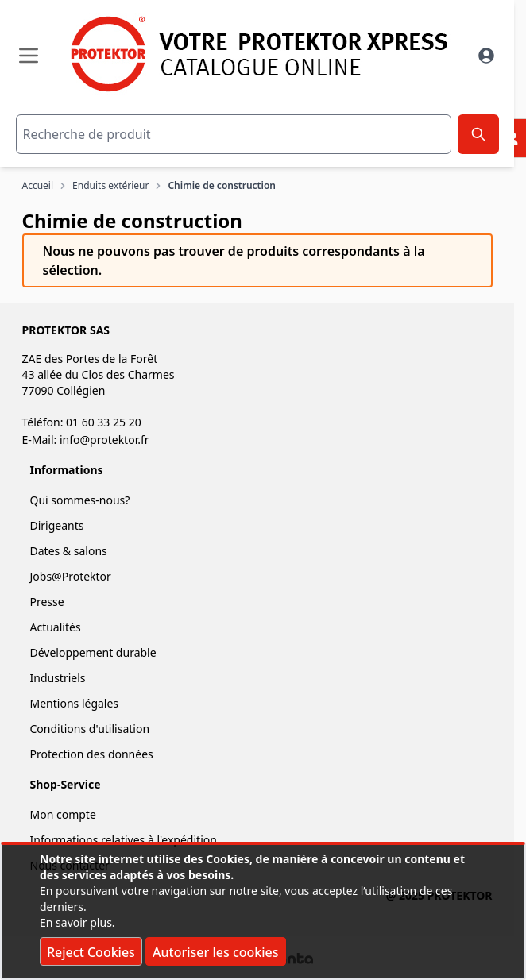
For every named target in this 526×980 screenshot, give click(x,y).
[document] (263, 912)
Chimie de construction (222, 186)
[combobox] (234, 134)
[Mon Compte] (486, 56)
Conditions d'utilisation (90, 729)
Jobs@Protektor (71, 576)
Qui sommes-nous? (80, 500)
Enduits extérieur (110, 186)
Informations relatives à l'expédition (124, 840)
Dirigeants (57, 525)
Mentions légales (75, 703)
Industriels (58, 678)
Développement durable (93, 652)
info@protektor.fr (104, 440)
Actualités (56, 627)
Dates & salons (69, 551)
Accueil (38, 186)
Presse (47, 602)
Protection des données (92, 754)
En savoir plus (76, 922)
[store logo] (256, 54)
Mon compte (63, 814)
